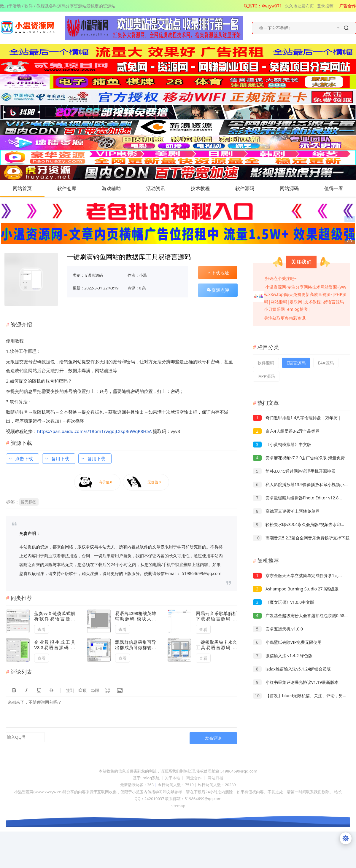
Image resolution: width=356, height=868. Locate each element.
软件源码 (251, 188)
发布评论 (213, 738)
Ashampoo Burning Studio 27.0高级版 (296, 589)
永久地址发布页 (299, 6)
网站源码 (295, 188)
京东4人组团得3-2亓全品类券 (286, 431)
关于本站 (172, 778)
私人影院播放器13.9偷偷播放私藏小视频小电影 (303, 484)
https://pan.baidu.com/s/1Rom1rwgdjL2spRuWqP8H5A (94, 431)
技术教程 (206, 188)
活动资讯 (162, 188)
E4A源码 (326, 363)
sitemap (178, 806)
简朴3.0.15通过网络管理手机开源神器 (294, 471)
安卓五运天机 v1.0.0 (278, 629)
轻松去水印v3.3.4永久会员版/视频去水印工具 (301, 524)
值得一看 (340, 188)
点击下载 (20, 458)
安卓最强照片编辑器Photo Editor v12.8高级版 (302, 498)
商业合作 (194, 778)
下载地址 (218, 273)
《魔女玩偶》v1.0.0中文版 (283, 602)
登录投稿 (325, 6)
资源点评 (218, 290)
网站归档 (215, 778)
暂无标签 (28, 502)
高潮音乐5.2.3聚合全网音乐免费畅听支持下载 (301, 538)
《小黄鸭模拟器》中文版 (282, 444)
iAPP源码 (266, 376)
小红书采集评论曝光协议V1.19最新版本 (296, 682)
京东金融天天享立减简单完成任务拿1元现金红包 (304, 575)
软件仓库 (73, 188)
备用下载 (57, 458)
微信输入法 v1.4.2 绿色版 (283, 656)
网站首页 (22, 188)
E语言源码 (94, 275)
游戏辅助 (117, 188)
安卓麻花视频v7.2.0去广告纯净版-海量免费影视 (303, 458)
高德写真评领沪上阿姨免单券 (286, 511)
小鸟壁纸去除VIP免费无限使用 (287, 642)
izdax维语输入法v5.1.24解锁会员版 (292, 669)
